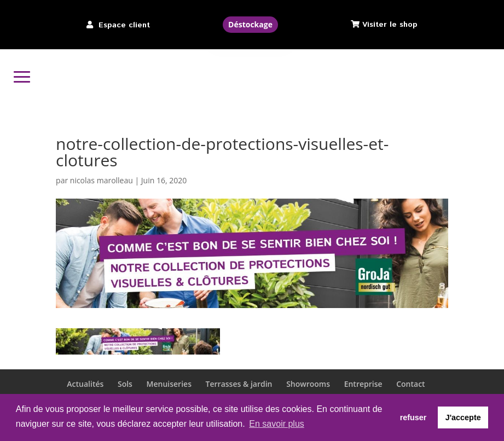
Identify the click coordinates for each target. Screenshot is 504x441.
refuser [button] (413, 417)
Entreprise (363, 384)
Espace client (124, 25)
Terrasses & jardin (239, 384)
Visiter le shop (390, 25)
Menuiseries (169, 384)
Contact (410, 384)
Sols (125, 384)
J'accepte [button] (463, 417)
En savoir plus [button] (277, 424)
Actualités (85, 384)
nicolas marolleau (102, 180)
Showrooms (308, 384)
